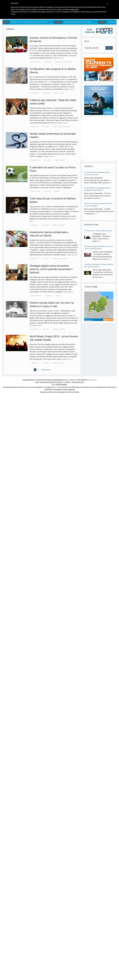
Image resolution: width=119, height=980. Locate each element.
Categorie (57, 62)
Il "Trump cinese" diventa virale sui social (98, 231)
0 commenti (48, 62)
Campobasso (56, 259)
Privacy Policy (92, 380)
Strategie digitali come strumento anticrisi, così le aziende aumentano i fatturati (51, 269)
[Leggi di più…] (58, 58)
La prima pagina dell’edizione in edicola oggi (79, 22)
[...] (111, 183)
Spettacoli (62, 225)
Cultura (62, 93)
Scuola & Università (67, 62)
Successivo (46, 370)
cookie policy (74, 9)
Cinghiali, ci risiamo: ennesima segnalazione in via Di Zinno (31, 22)
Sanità (63, 160)
